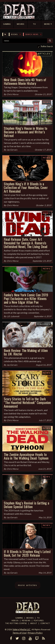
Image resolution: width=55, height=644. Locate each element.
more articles (28, 585)
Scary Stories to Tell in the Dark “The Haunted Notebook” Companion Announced (27, 402)
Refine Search (47, 46)
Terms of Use (19, 633)
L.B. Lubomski (13, 316)
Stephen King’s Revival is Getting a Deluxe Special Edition (26, 505)
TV (38, 618)
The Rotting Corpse (16, 623)
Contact (45, 623)
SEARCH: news (32, 34)
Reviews (26, 621)
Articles (44, 54)
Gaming (19, 618)
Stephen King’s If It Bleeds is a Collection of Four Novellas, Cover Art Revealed (26, 187)
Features (44, 324)
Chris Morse (13, 94)
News (46, 102)
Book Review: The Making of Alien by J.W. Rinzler (26, 352)
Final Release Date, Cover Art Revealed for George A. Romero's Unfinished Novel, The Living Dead (26, 243)
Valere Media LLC (22, 629)
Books (14, 34)
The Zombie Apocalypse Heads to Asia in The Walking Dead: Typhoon (26, 456)
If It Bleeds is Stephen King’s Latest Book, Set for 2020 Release (27, 553)
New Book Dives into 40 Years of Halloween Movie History (25, 81)
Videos (15, 621)
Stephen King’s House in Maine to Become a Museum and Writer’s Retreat (26, 132)
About (34, 623)
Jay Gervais (12, 150)
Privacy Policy (35, 633)
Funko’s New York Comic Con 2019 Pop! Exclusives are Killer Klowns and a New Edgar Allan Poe (26, 298)
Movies (30, 618)
